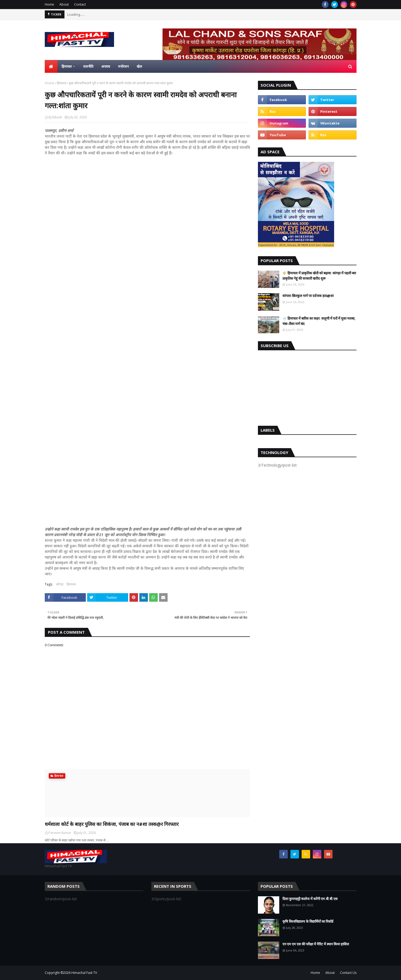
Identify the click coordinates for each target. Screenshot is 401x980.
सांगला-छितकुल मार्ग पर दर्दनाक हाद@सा (308, 296)
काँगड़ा (60, 584)
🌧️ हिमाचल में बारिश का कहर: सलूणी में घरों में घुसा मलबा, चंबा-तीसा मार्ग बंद (319, 321)
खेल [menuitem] (139, 66)
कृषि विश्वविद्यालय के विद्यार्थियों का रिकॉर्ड (308, 921)
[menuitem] (51, 66)
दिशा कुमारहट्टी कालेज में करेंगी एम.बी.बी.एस (310, 899)
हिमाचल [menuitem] (67, 66)
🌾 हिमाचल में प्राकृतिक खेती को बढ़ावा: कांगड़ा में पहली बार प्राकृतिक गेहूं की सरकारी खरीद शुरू (319, 276)
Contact (80, 4)
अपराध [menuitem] (106, 66)
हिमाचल (61, 83)
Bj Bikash (55, 117)
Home (49, 4)
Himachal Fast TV (84, 973)
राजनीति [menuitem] (88, 66)
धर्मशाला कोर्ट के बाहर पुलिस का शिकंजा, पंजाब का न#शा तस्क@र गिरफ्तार (112, 824)
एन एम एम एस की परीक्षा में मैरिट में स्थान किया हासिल (316, 944)
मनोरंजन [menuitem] (123, 66)
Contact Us (348, 973)
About (64, 4)
